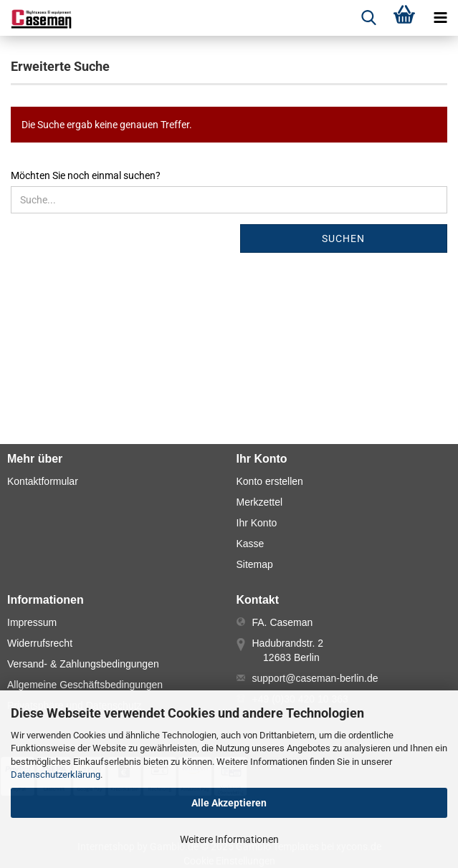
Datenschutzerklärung (56, 775)
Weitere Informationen (229, 839)
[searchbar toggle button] (368, 18)
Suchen (343, 238)
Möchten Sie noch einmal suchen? (86, 175)
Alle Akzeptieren (229, 803)
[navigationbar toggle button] (440, 18)
